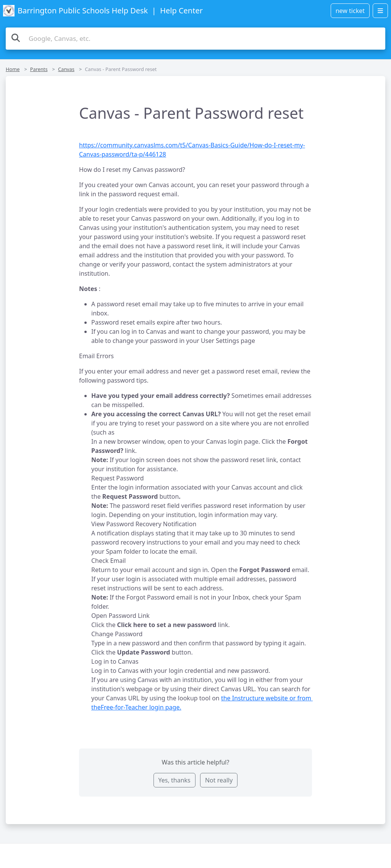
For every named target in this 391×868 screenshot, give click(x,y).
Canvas (66, 69)
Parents (39, 69)
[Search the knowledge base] (195, 39)
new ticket (350, 11)
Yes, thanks (174, 780)
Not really (219, 780)
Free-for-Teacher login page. (141, 707)
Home (13, 69)
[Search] (16, 38)
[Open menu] (380, 11)
